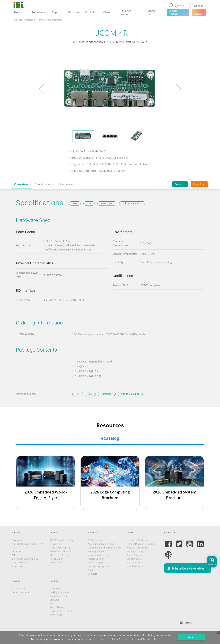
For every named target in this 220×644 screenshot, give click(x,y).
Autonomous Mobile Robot (101, 544)
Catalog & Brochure (59, 592)
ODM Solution (95, 540)
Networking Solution (98, 555)
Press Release (57, 607)
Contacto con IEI (20, 563)
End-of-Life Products (137, 540)
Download (199, 184)
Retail (91, 570)
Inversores (17, 566)
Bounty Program (135, 555)
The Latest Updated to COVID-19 (28, 544)
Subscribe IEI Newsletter (62, 611)
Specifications (44, 184)
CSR (14, 555)
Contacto (180, 184)
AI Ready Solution (96, 551)
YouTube (54, 600)
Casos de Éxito (57, 589)
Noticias (54, 603)
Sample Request (20, 589)
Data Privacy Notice (124, 639)
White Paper (56, 615)
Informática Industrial (60, 551)
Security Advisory (135, 551)
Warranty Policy (134, 563)
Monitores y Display (59, 555)
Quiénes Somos (19, 540)
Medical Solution (96, 559)
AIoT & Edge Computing (62, 540)
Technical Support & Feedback (141, 544)
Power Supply (57, 559)
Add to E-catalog (132, 203)
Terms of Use (151, 639)
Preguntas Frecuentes (137, 548)
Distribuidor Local (21, 592)
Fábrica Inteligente (97, 563)
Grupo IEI (16, 551)
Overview (21, 184)
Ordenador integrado (24, 20)
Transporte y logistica (98, 566)
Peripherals (56, 563)
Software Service (134, 559)
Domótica (93, 574)
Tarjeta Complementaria (50, 20)
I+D (13, 548)
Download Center (135, 566)
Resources (67, 184)
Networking (55, 544)
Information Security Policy (25, 559)
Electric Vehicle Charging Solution (104, 548)
